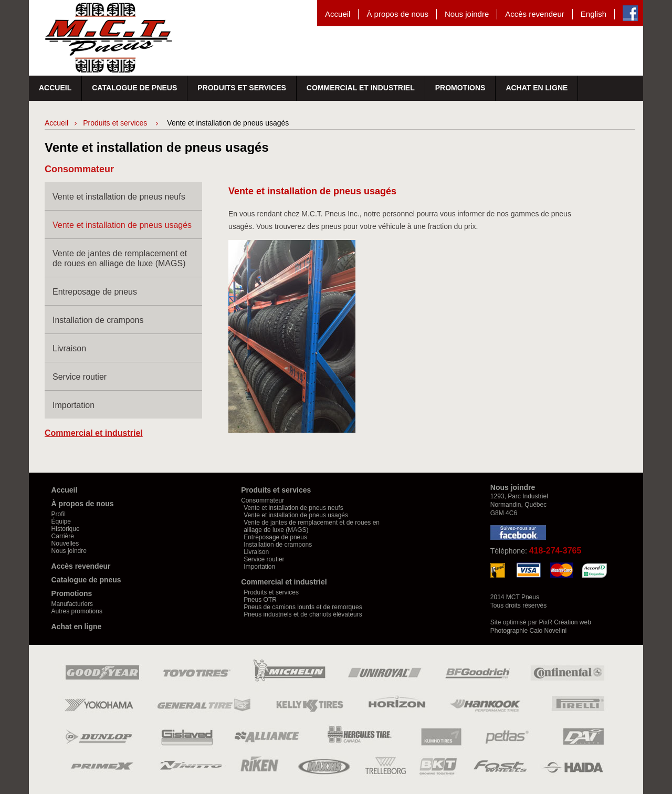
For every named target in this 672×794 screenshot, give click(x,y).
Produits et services (242, 88)
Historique (66, 529)
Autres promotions (77, 611)
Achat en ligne (537, 88)
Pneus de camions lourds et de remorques (303, 607)
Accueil (338, 14)
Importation (73, 405)
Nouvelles (65, 544)
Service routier (80, 377)
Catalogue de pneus (134, 88)
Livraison (69, 348)
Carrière (63, 536)
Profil (59, 514)
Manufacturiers (72, 604)
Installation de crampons (98, 320)
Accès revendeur (535, 14)
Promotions (460, 88)
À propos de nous (397, 14)
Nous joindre (467, 14)
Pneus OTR (260, 600)
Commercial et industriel (361, 88)
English (594, 14)
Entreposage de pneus (95, 292)
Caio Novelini (548, 631)
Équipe (61, 521)
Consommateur (262, 500)
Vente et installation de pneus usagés (122, 225)
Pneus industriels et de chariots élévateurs (303, 614)
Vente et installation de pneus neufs (119, 197)
